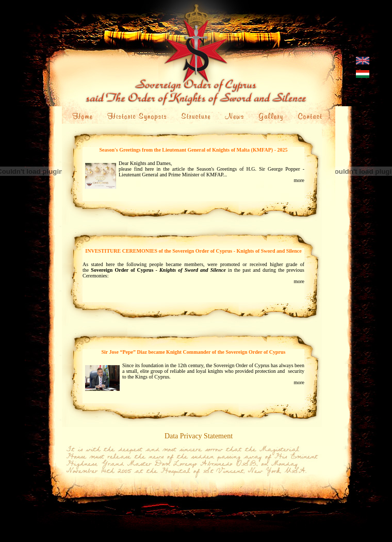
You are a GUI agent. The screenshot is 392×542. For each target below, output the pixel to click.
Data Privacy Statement (199, 436)
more (299, 180)
